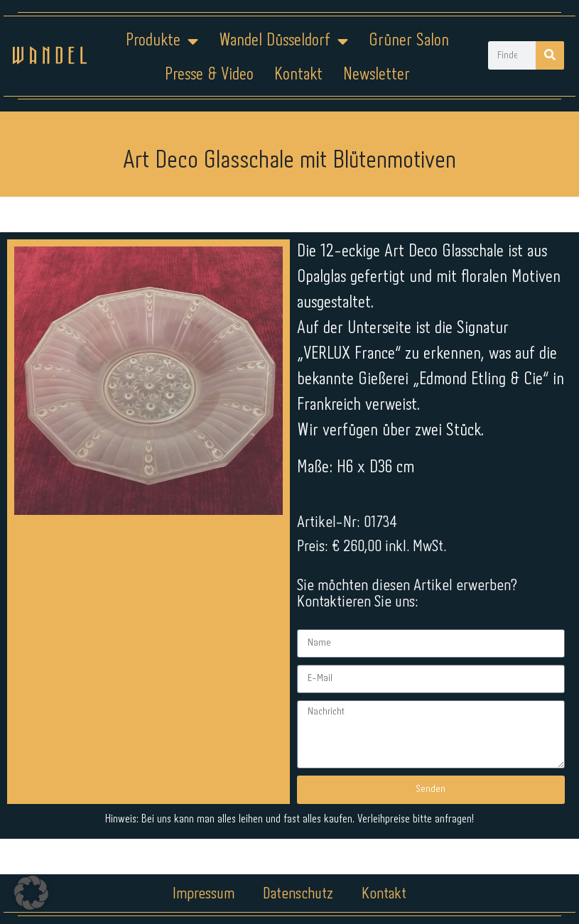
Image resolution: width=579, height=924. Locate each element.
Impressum (204, 879)
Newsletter (377, 75)
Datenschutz (298, 879)
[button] (31, 893)
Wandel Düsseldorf (283, 41)
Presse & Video (209, 75)
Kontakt (298, 75)
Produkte (162, 41)
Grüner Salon (409, 41)
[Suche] (550, 55)
